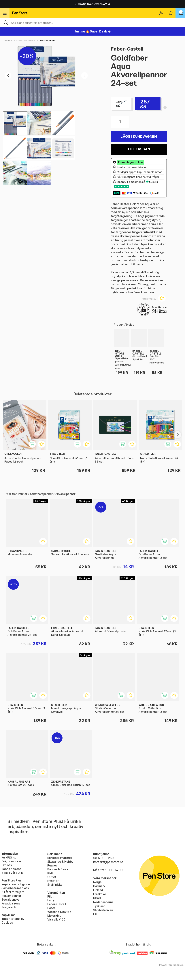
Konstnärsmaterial (60, 858)
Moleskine (54, 916)
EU (95, 914)
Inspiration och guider (16, 884)
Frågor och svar (12, 861)
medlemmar (154, 172)
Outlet (52, 877)
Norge (97, 882)
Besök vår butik (12, 873)
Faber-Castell (127, 49)
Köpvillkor (8, 915)
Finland (98, 890)
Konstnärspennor (26, 40)
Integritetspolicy (13, 919)
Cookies (7, 923)
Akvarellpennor (48, 40)
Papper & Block (58, 869)
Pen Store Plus (11, 880)
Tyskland (99, 906)
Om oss (7, 865)
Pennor (8, 40)
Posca (51, 908)
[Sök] (92, 22)
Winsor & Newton (59, 912)
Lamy (51, 900)
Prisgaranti (9, 907)
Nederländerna (103, 902)
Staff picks (55, 885)
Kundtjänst (9, 857)
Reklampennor (11, 896)
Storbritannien (103, 910)
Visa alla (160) (57, 919)
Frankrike (100, 894)
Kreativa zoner (12, 903)
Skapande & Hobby (60, 862)
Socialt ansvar (11, 900)
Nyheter (53, 881)
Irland (97, 898)
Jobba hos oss (11, 869)
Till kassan (139, 149)
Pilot (50, 896)
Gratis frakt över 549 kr (92, 4)
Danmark (99, 886)
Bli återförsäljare (13, 892)
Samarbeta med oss (15, 888)
